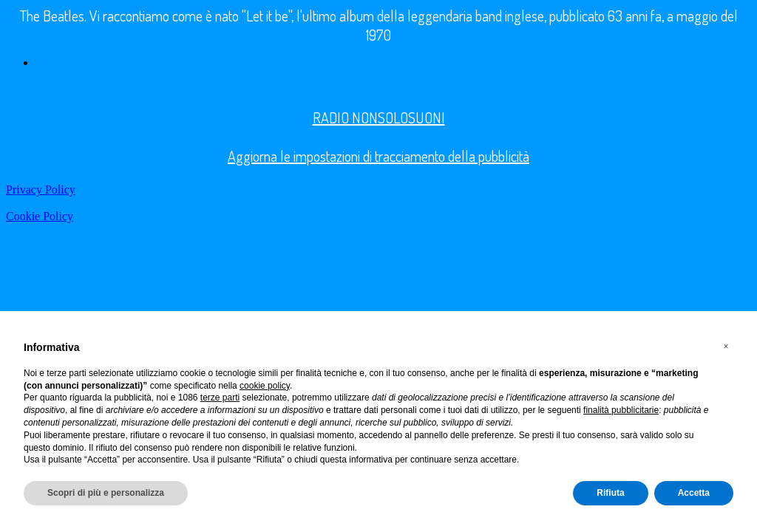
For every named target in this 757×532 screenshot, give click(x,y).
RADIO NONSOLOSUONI (379, 117)
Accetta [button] (694, 493)
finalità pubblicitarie (621, 410)
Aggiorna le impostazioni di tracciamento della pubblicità (378, 156)
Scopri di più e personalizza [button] (106, 493)
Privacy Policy (41, 190)
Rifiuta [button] (610, 493)
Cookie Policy (40, 216)
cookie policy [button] (265, 386)
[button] (726, 347)
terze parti (220, 398)
